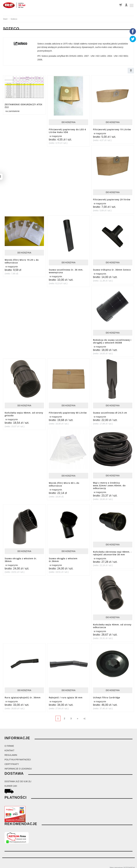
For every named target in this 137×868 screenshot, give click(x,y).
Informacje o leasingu (18, 766)
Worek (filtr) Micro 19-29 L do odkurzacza (22, 261)
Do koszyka (68, 122)
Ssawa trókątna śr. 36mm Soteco (112, 269)
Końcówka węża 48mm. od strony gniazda (24, 413)
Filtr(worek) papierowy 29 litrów (112, 199)
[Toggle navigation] (132, 5)
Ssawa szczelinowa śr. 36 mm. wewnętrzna (66, 271)
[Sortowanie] (131, 71)
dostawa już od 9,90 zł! (18, 779)
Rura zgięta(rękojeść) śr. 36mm (23, 695)
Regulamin (11, 752)
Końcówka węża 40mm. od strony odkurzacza (112, 624)
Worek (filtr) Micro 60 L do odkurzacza (64, 483)
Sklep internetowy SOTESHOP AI (122, 865)
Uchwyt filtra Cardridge (107, 695)
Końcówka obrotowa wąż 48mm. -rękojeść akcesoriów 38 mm (112, 551)
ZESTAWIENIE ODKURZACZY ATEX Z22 (23, 106)
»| (84, 716)
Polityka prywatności (18, 757)
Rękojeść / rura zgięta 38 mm (66, 695)
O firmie (9, 743)
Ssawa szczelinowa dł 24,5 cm (110, 412)
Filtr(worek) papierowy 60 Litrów (68, 412)
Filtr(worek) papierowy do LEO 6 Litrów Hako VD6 (67, 131)
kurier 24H (11, 783)
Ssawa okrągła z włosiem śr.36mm (63, 558)
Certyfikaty (12, 762)
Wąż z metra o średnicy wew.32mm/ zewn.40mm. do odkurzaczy (109, 484)
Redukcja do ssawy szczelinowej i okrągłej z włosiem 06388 (112, 340)
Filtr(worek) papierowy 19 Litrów (112, 129)
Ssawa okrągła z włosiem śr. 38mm (21, 558)
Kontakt (9, 748)
